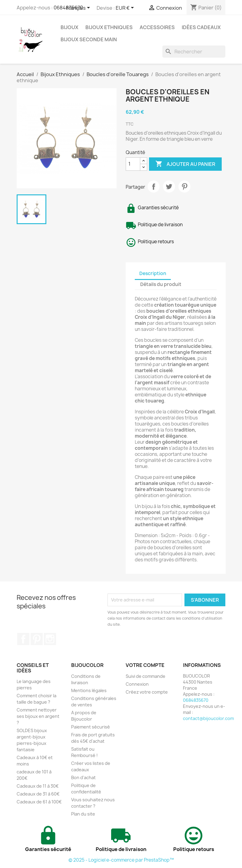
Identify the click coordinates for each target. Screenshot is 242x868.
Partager (154, 187)
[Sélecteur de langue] (79, 8)
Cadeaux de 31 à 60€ (38, 794)
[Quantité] (133, 164)
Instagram (50, 639)
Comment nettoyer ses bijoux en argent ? (38, 716)
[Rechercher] (194, 52)
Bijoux (70, 27)
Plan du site (83, 814)
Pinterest (184, 187)
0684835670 (196, 700)
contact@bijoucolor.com (208, 718)
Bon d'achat (83, 777)
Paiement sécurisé (91, 727)
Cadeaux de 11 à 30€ (38, 786)
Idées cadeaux (201, 27)
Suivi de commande (146, 676)
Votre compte (145, 665)
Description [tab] (153, 273)
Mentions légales (89, 690)
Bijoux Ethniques (109, 27)
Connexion (137, 684)
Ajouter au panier (185, 164)
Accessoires (157, 27)
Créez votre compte (147, 692)
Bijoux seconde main (89, 39)
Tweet (169, 187)
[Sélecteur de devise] (126, 8)
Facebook (23, 639)
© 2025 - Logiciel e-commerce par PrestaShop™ (121, 860)
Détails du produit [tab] (161, 284)
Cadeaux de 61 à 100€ (39, 802)
